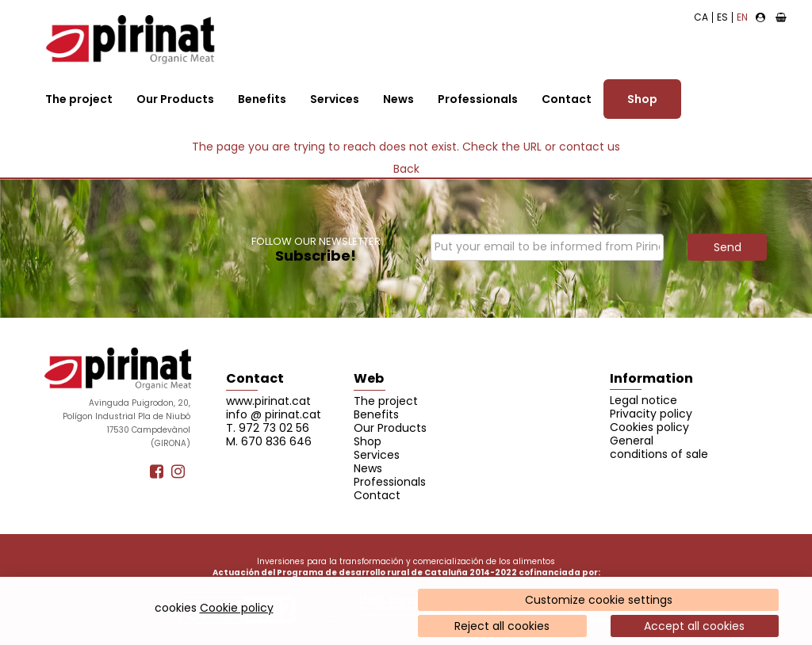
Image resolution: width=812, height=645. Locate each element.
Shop (642, 99)
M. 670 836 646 (269, 441)
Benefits (262, 99)
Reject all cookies (502, 626)
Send (728, 247)
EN (742, 17)
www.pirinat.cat (268, 401)
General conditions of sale (659, 447)
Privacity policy (651, 414)
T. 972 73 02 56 (268, 428)
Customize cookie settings (599, 600)
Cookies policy (649, 427)
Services (335, 99)
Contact (567, 99)
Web (369, 378)
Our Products (175, 99)
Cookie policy (237, 608)
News (398, 99)
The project (79, 99)
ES (722, 17)
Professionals (478, 99)
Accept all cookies (694, 626)
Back (406, 169)
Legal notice (643, 400)
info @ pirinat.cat (274, 414)
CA (701, 17)
